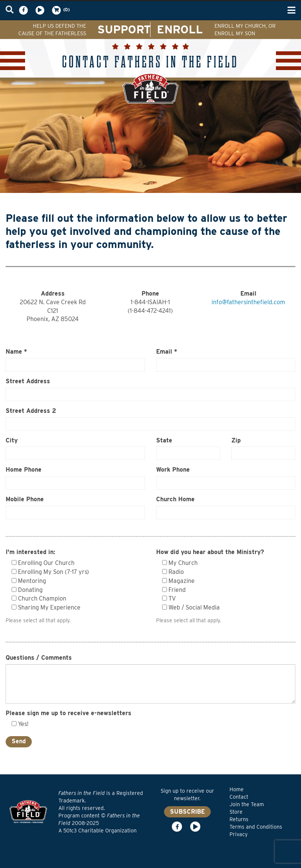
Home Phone (24, 470)
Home (237, 789)
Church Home (175, 499)
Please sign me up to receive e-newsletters (69, 713)
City (12, 440)
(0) (60, 10)
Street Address (28, 381)
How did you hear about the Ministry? (210, 552)
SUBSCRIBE (187, 812)
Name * (16, 352)
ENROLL (180, 29)
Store (236, 812)
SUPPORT (124, 29)
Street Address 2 (31, 411)
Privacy (238, 834)
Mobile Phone (25, 499)
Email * (167, 352)
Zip (236, 440)
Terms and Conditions (256, 827)
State (164, 440)
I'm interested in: (30, 552)
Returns (239, 819)
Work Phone (173, 470)
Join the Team (247, 804)
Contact (239, 797)
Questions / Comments (39, 658)
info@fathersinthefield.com (248, 302)
